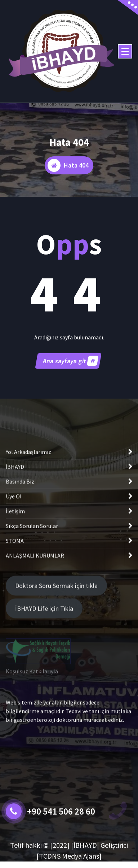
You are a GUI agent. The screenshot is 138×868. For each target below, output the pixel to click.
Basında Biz (20, 536)
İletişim (15, 565)
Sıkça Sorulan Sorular (32, 580)
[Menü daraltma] (125, 51)
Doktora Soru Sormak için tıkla (56, 607)
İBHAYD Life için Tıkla (44, 630)
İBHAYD (15, 521)
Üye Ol (14, 551)
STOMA (15, 595)
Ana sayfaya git (70, 367)
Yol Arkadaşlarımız (28, 506)
